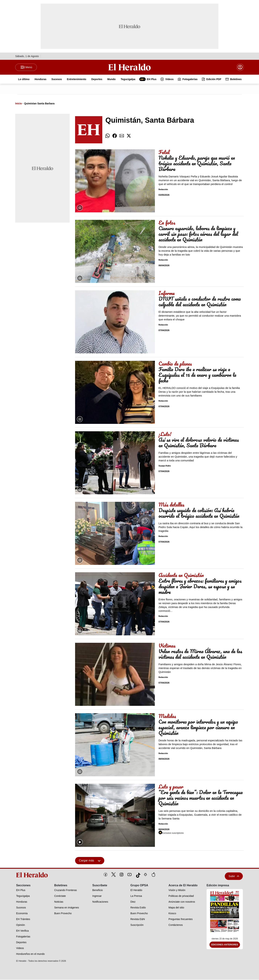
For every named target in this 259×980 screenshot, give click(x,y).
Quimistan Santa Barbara (39, 104)
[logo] (33, 875)
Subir (234, 876)
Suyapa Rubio (165, 466)
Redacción (163, 190)
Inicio (19, 104)
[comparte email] (122, 136)
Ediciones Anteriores (225, 945)
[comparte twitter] (129, 136)
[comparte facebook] (115, 136)
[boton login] (240, 67)
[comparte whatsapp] (108, 136)
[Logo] (129, 67)
